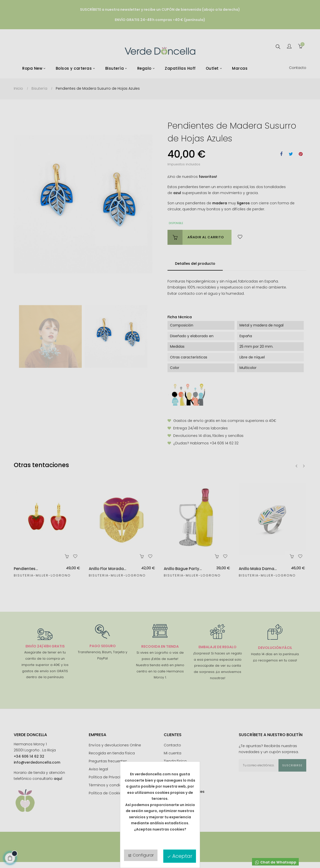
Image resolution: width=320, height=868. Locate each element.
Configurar (141, 855)
